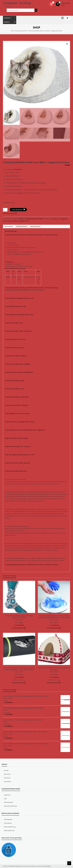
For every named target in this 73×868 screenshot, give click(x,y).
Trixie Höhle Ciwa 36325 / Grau (14, 323)
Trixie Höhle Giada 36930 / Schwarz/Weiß (17, 397)
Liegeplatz (22, 221)
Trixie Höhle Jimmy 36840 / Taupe (15, 381)
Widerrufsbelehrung (10, 827)
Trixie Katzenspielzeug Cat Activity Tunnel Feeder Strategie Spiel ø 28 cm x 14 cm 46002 (54, 617)
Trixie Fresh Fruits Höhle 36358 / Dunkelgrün (18, 364)
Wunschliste (7, 782)
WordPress (49, 866)
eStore (33, 866)
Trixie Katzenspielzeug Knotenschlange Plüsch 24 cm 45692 (19, 617)
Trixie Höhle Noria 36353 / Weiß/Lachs (16, 356)
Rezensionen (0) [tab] (35, 226)
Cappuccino (64, 219)
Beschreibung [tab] (9, 226)
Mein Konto (7, 774)
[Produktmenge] (5, 210)
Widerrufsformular (9, 831)
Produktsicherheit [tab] (22, 226)
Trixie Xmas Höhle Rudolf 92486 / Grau (16, 471)
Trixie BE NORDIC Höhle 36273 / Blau (16, 306)
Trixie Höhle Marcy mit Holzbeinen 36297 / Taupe (19, 315)
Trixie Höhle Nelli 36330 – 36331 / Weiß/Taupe (18, 331)
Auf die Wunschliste (10, 213)
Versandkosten (18, 169)
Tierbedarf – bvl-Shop (17, 3)
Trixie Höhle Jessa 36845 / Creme (14, 389)
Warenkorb (7, 778)
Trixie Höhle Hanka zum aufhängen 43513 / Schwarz (20, 422)
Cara (4, 221)
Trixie (27, 221)
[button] (67, 44)
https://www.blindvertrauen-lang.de (15, 269)
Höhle (41, 219)
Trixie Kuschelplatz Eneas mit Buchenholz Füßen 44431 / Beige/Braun (25, 430)
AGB (5, 799)
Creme (8, 221)
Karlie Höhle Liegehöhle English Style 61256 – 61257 (20, 455)
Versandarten (9, 262)
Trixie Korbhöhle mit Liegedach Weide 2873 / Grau (19, 298)
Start (12, 31)
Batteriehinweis (8, 802)
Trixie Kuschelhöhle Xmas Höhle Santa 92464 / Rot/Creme (54, 669)
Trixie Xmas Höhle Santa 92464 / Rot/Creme (17, 463)
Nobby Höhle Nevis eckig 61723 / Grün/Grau (18, 446)
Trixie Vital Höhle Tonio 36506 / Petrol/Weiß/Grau (19, 372)
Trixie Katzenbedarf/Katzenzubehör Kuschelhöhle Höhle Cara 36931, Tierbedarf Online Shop (31, 235)
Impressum (7, 795)
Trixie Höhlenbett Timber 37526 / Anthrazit (17, 413)
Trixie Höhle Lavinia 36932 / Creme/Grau (17, 405)
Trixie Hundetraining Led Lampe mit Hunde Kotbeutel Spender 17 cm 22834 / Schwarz (19, 669)
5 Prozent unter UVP (21, 31)
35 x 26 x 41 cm (56, 219)
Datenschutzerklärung (10, 806)
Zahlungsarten (8, 819)
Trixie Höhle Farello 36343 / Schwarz (15, 339)
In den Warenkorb (17, 210)
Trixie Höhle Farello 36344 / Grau (14, 348)
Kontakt (6, 770)
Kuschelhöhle (14, 221)
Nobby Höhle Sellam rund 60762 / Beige (16, 438)
